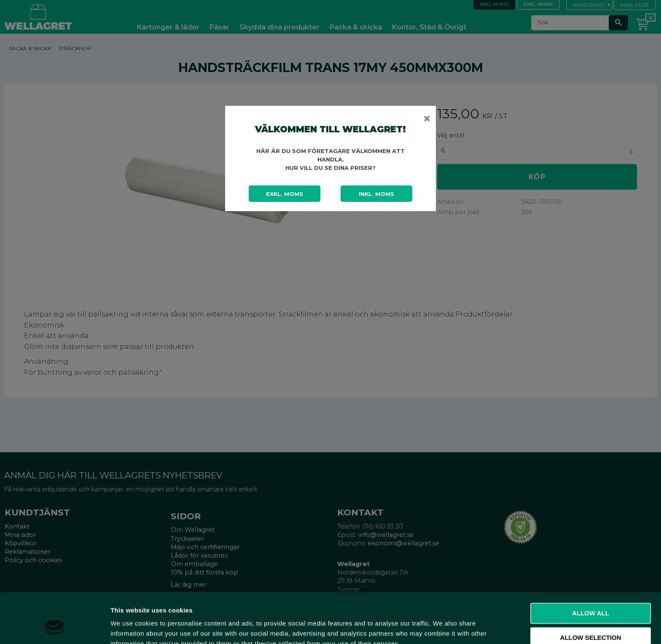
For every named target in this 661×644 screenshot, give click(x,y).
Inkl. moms (376, 194)
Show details (442, 627)
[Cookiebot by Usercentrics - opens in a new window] (55, 628)
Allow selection (591, 594)
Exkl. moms (285, 194)
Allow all (591, 570)
